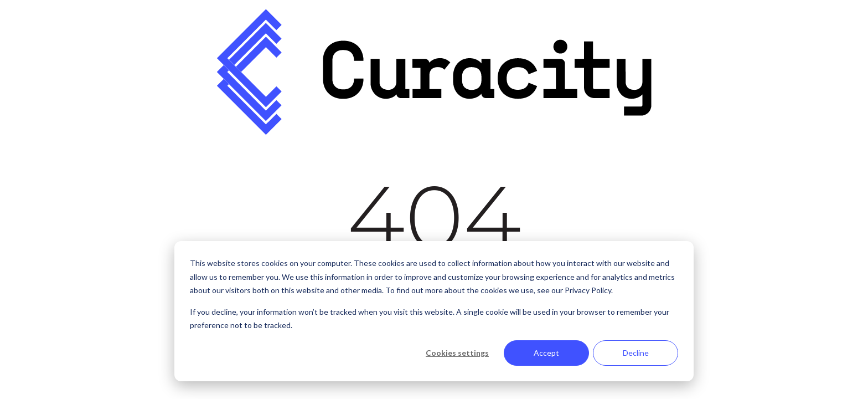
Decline (636, 353)
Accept (546, 353)
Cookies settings (457, 353)
